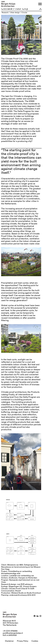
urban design (15, 13)
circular (24, 13)
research (5, 13)
